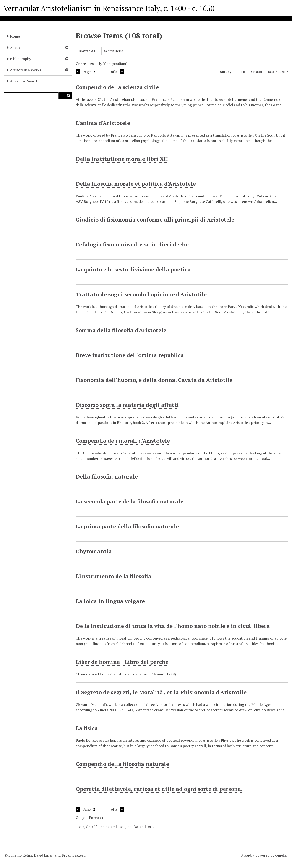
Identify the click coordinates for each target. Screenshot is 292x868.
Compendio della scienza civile (117, 87)
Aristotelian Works (26, 70)
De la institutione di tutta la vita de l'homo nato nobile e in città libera (173, 626)
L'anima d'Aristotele (103, 123)
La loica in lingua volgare (110, 601)
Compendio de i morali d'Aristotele (123, 441)
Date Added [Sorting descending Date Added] (278, 72)
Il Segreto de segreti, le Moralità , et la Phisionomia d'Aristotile (161, 692)
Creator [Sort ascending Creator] (257, 72)
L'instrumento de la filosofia (113, 576)
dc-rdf (91, 827)
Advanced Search (24, 81)
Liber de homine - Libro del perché (122, 662)
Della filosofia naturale (107, 476)
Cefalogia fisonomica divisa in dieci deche (132, 244)
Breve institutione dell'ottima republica (130, 355)
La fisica (87, 728)
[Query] (38, 96)
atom (80, 827)
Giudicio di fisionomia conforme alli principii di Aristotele (155, 220)
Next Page (122, 72)
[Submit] (69, 96)
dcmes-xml (108, 827)
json (122, 827)
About (15, 48)
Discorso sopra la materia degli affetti (127, 405)
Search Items (114, 51)
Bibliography (21, 59)
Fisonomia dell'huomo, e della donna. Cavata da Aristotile (154, 380)
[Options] (62, 96)
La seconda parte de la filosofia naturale (130, 501)
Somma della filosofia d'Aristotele (121, 330)
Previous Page (78, 72)
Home (15, 36)
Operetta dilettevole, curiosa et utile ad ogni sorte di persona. (159, 789)
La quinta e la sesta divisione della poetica (133, 269)
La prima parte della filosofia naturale (127, 526)
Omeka (281, 855)
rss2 (151, 827)
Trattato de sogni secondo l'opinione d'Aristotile (141, 294)
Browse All (87, 51)
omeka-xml (137, 827)
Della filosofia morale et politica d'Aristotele (136, 184)
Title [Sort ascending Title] (242, 72)
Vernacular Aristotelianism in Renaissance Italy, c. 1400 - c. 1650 (109, 8)
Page (96, 72)
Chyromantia (94, 551)
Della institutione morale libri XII (122, 159)
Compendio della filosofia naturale (122, 764)
